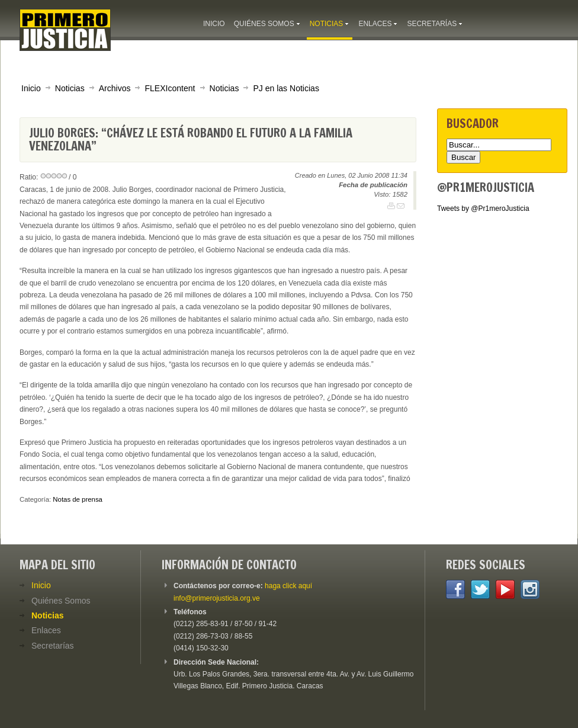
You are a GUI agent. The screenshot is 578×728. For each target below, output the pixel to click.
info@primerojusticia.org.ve (217, 598)
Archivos (115, 88)
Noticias (70, 88)
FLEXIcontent (170, 88)
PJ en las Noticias (286, 88)
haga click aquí (288, 586)
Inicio (31, 88)
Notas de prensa (78, 499)
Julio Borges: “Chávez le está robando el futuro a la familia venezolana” (191, 139)
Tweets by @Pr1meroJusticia (483, 209)
